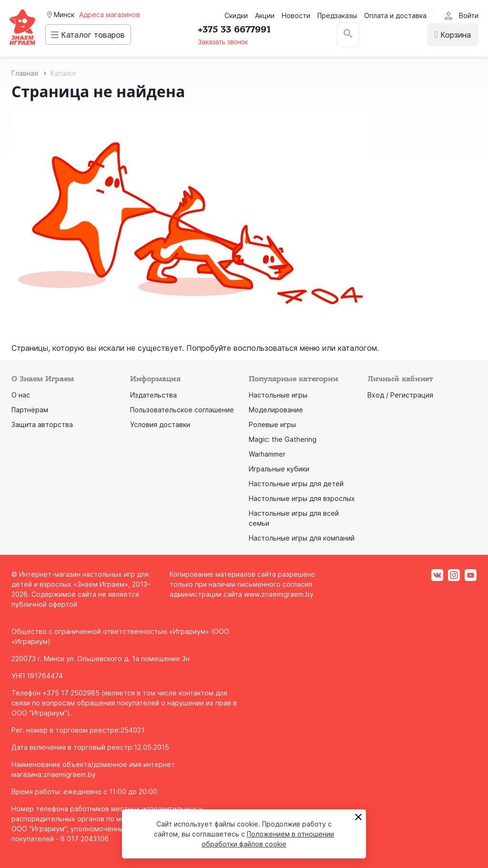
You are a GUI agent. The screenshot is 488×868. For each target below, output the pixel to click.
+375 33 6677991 (239, 30)
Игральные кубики (279, 469)
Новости (296, 15)
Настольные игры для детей (296, 484)
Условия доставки (160, 424)
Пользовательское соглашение (182, 410)
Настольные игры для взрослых (302, 498)
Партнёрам (30, 410)
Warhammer (267, 454)
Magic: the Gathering (283, 439)
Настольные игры (278, 395)
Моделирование (276, 410)
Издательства (153, 395)
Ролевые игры (272, 424)
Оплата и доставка (395, 15)
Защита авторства (42, 424)
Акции (265, 15)
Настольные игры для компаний (302, 538)
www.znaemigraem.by (279, 594)
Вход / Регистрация (400, 395)
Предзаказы (337, 15)
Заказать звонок (228, 42)
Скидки (236, 15)
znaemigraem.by (70, 774)
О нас (21, 395)
